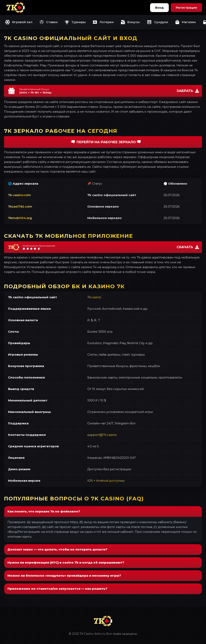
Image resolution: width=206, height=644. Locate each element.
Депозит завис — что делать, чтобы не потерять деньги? (57, 549)
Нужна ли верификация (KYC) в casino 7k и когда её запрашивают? (66, 562)
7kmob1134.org (20, 218)
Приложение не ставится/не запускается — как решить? (57, 589)
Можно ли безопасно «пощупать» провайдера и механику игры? (64, 576)
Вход (159, 8)
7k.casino (94, 297)
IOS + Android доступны (106, 481)
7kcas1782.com (20, 206)
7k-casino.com (19, 195)
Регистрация (186, 8)
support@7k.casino (102, 435)
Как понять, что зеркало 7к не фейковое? (44, 511)
